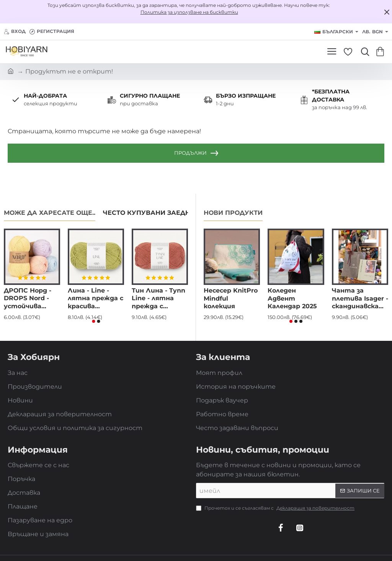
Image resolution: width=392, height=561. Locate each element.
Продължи (190, 153)
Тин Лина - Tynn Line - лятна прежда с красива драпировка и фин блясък (158, 299)
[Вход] (15, 32)
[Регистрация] (52, 32)
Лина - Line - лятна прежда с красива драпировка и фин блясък (96, 299)
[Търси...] (363, 52)
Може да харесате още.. (50, 213)
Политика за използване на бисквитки (189, 12)
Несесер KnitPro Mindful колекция (231, 298)
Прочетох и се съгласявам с (276, 508)
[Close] (387, 12)
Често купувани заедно (149, 213)
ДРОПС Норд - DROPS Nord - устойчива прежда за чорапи (28, 299)
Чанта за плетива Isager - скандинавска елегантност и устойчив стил (360, 299)
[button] (93, 321)
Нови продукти (233, 213)
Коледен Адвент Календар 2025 (292, 298)
